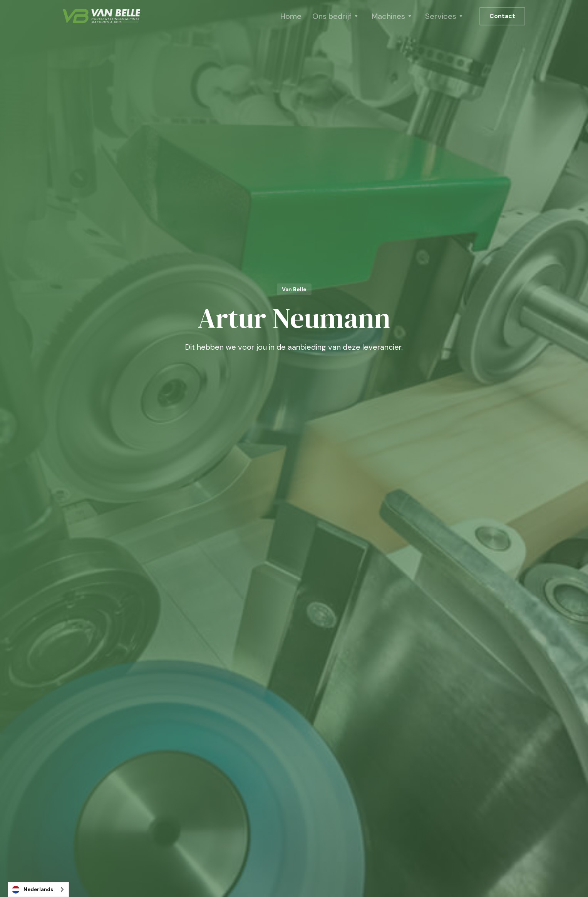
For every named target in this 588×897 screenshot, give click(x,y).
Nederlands (33, 890)
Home (291, 16)
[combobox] (38, 889)
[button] (337, 16)
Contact (502, 16)
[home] (102, 16)
